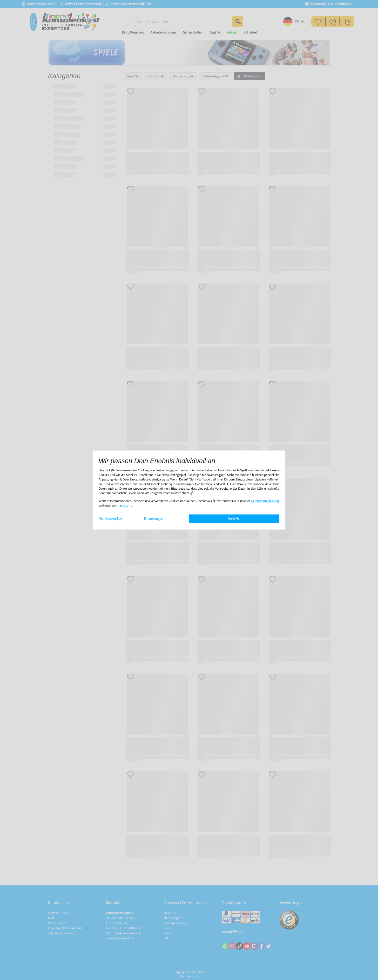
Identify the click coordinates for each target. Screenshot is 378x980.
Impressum (124, 505)
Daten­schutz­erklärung (265, 501)
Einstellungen (154, 519)
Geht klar (234, 518)
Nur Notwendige (110, 518)
